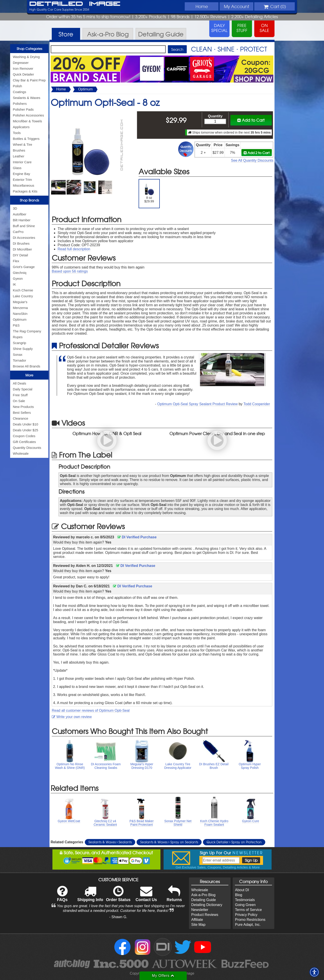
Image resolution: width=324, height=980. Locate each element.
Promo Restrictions (250, 920)
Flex (16, 261)
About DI (242, 890)
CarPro (18, 232)
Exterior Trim (22, 180)
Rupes (18, 337)
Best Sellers (22, 413)
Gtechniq (20, 273)
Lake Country (23, 296)
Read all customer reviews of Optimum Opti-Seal (91, 710)
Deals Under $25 (26, 430)
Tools (17, 133)
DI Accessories (24, 238)
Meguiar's (20, 302)
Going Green (245, 905)
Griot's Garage (24, 267)
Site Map (198, 925)
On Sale (19, 401)
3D (15, 208)
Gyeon (18, 279)
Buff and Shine (24, 226)
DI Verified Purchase (137, 537)
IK (14, 284)
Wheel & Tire (22, 144)
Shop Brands (29, 200)
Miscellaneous (24, 185)
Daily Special (23, 389)
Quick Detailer (23, 74)
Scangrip (19, 343)
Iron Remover (23, 68)
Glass (17, 168)
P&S (16, 325)
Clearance (20, 418)
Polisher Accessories (28, 115)
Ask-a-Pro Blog (203, 895)
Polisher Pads (23, 109)
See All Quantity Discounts (252, 160)
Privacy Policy (246, 915)
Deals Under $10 (26, 424)
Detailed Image (75, 4)
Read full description (74, 249)
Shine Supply (23, 349)
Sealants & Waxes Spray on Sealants (169, 842)
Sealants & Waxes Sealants (110, 842)
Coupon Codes (24, 436)
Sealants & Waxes (27, 98)
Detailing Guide (204, 900)
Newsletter (200, 910)
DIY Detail (20, 255)
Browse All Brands (27, 366)
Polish (17, 86)
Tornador (19, 360)
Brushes (19, 150)
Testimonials (245, 900)
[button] (314, 972)
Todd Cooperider (257, 404)
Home (202, 6)
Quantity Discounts (27, 448)
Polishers (20, 104)
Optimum (20, 319)
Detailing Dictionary (207, 905)
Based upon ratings (70, 271)
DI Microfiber (22, 249)
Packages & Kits (25, 191)
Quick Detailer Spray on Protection (234, 842)
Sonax (18, 355)
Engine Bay (21, 174)
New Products (23, 407)
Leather (19, 156)
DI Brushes (21, 243)
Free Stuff (20, 395)
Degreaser (21, 63)
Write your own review (72, 717)
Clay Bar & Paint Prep (29, 80)
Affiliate (197, 920)
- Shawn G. (118, 917)
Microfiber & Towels (27, 121)
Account (236, 6)
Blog (238, 895)
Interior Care (22, 162)
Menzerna (20, 308)
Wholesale (21, 453)
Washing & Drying (26, 57)
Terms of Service (248, 910)
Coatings (19, 92)
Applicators (21, 127)
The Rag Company (27, 331)
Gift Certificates (24, 442)
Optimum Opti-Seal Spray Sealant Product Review (197, 404)
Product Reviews (205, 915)
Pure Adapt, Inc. (248, 925)
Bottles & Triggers (26, 139)
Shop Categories (29, 49)
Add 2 (257, 153)
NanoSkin (20, 314)
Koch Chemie (23, 290)
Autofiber (20, 214)
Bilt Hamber (22, 220)
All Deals (19, 383)
